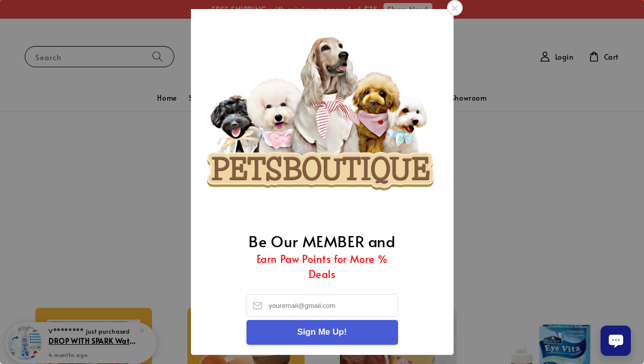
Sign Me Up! (322, 332)
